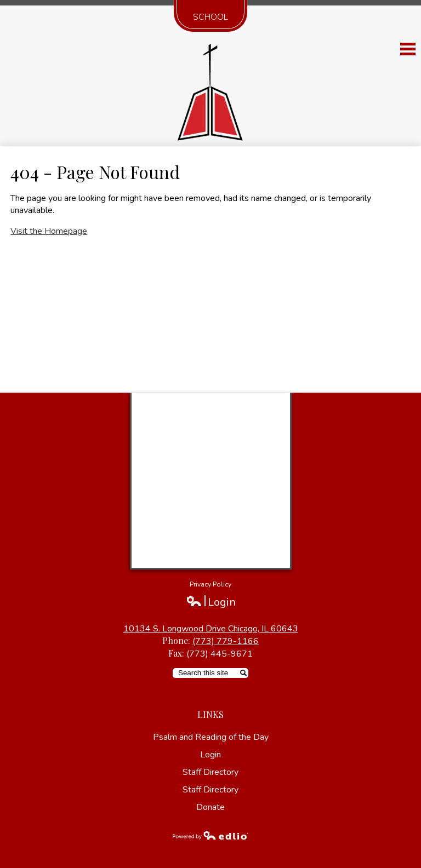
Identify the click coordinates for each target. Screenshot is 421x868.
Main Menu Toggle (408, 49)
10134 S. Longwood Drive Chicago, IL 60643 (211, 629)
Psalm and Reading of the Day (211, 737)
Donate (210, 807)
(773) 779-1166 (226, 641)
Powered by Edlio (210, 835)
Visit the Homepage (49, 231)
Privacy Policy (210, 584)
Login (211, 602)
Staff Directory (210, 772)
